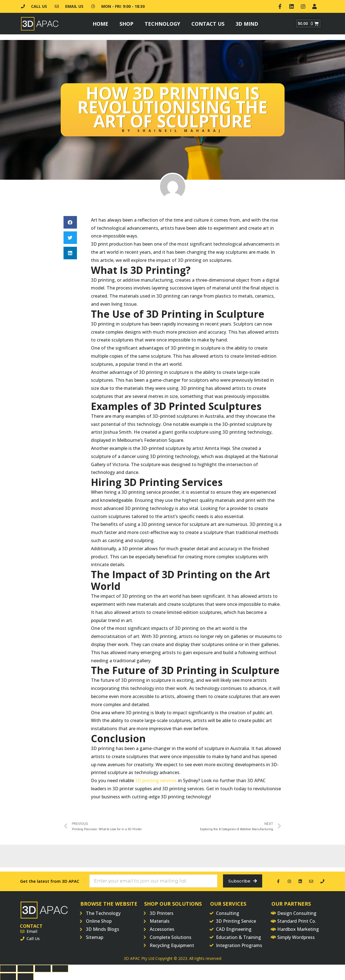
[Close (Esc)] (8, 968)
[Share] (25, 968)
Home (100, 22)
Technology (162, 22)
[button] (70, 221)
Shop (126, 22)
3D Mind (247, 22)
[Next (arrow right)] (25, 976)
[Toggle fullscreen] (43, 968)
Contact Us (208, 22)
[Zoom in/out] (60, 968)
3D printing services (156, 779)
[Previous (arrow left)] (8, 976)
